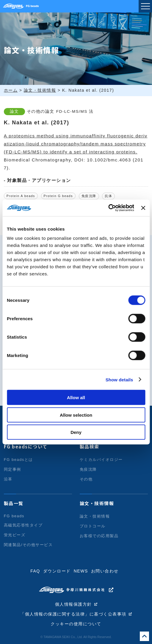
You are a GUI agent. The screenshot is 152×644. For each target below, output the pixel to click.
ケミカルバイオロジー (101, 460)
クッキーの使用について (76, 624)
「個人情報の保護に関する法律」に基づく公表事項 (73, 614)
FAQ (35, 571)
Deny (76, 432)
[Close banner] (143, 208)
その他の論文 (41, 111)
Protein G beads (58, 196)
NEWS (81, 571)
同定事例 (12, 469)
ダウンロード (57, 571)
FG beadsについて (26, 446)
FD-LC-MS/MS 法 (75, 111)
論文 (14, 111)
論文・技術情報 (97, 503)
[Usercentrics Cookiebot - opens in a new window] (108, 208)
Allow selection (76, 415)
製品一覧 (14, 503)
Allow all (76, 398)
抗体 (108, 196)
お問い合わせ (105, 571)
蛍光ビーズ (15, 535)
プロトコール (93, 526)
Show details (119, 379)
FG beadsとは (18, 460)
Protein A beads (21, 196)
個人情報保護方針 (73, 604)
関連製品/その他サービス (28, 545)
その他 (86, 479)
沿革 (8, 479)
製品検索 (90, 446)
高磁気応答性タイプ (23, 525)
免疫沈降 (89, 196)
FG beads (14, 516)
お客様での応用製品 (99, 536)
